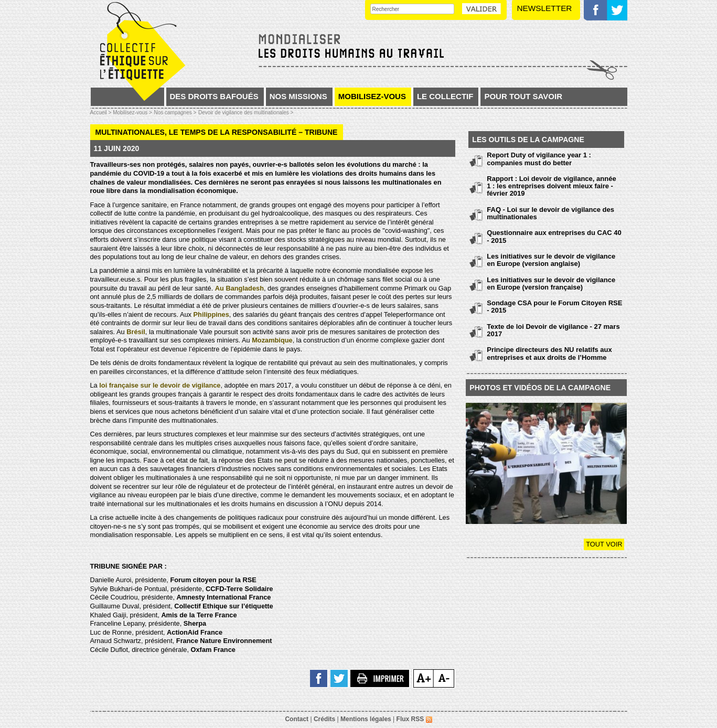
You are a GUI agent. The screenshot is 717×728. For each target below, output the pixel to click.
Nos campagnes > (175, 113)
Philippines (211, 314)
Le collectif (445, 96)
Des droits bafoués (214, 96)
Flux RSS (414, 719)
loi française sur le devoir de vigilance (160, 385)
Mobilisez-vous (372, 96)
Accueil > (102, 113)
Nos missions (298, 96)
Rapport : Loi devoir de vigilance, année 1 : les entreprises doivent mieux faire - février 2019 (551, 186)
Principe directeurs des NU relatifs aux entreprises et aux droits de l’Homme (549, 353)
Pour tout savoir (523, 96)
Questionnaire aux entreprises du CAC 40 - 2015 (554, 236)
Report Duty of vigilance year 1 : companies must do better (539, 159)
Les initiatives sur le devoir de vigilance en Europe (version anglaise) (551, 260)
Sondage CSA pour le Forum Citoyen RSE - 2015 (554, 307)
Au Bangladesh (239, 288)
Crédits (324, 719)
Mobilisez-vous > (132, 113)
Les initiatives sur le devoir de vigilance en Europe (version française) (551, 283)
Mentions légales (366, 719)
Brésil (136, 332)
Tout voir (604, 544)
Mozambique (272, 340)
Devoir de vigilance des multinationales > (246, 113)
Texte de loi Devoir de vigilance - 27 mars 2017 (553, 330)
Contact (297, 719)
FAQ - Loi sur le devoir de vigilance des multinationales (550, 213)
